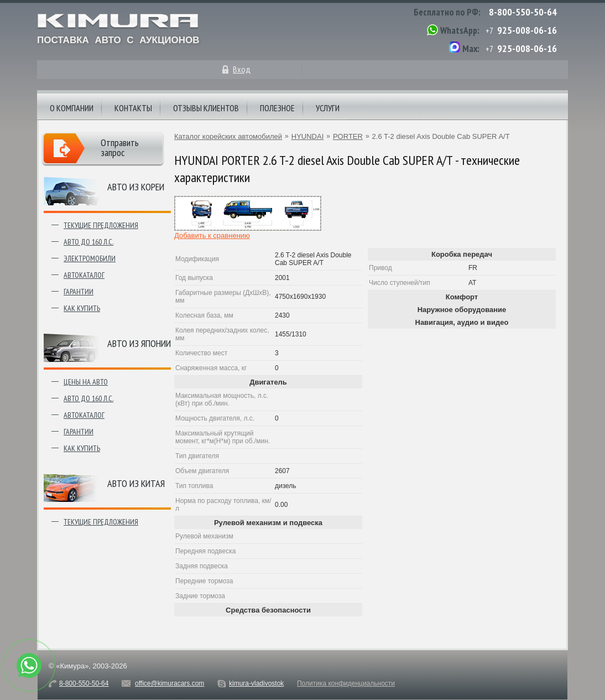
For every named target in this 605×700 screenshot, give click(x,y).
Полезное (277, 108)
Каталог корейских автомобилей (228, 136)
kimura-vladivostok (256, 683)
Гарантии (79, 292)
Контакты (133, 108)
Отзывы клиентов (206, 108)
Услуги (328, 108)
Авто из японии (139, 343)
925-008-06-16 (527, 30)
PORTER (348, 136)
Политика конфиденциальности (346, 683)
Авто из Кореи (136, 187)
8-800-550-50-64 (523, 12)
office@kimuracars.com (169, 683)
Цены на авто (86, 382)
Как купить (82, 308)
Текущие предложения (101, 225)
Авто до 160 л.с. (88, 242)
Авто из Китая (136, 483)
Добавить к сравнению (212, 235)
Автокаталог (84, 275)
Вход (242, 69)
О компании (72, 108)
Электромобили (90, 258)
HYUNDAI (308, 136)
